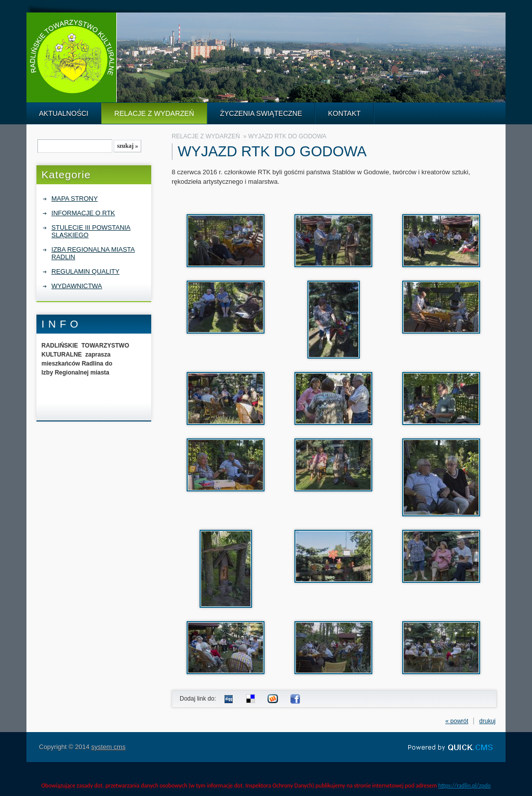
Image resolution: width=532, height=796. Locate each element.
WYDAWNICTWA (77, 286)
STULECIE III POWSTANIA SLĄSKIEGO (91, 231)
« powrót (457, 721)
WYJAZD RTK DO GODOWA (287, 136)
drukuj (487, 721)
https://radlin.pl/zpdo (464, 786)
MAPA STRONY (75, 199)
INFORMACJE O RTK (83, 213)
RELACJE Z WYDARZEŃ (154, 113)
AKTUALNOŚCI (64, 113)
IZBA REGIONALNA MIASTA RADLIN (93, 253)
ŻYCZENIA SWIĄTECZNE (261, 113)
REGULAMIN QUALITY (85, 271)
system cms (109, 747)
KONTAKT (344, 113)
